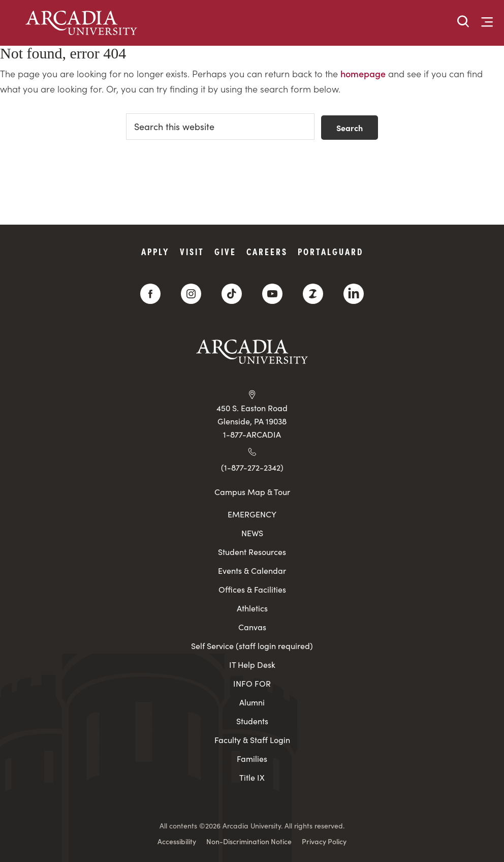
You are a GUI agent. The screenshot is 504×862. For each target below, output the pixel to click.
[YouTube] (272, 294)
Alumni (252, 702)
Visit (192, 251)
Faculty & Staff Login (252, 740)
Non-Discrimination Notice (249, 841)
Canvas (252, 627)
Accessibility (177, 841)
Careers (267, 251)
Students (252, 721)
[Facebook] (150, 294)
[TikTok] (232, 294)
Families (252, 759)
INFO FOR (252, 683)
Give (225, 251)
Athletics (252, 608)
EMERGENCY (252, 514)
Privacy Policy (324, 841)
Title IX (252, 777)
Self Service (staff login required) (252, 646)
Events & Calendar (252, 571)
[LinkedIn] (354, 294)
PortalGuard (330, 251)
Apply (155, 251)
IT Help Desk (252, 665)
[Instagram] (191, 294)
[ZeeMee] (313, 294)
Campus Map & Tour (252, 491)
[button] (463, 22)
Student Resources (252, 552)
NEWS (252, 533)
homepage (363, 73)
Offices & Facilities (252, 589)
